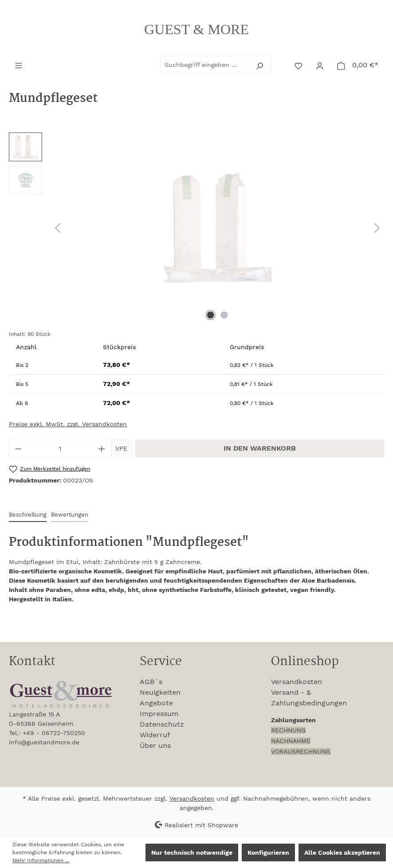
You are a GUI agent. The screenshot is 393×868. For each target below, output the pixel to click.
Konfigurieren (268, 852)
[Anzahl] (60, 449)
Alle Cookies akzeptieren (342, 852)
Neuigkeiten (160, 692)
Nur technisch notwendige (192, 852)
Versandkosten (297, 682)
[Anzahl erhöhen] (102, 449)
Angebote (156, 703)
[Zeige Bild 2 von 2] (224, 315)
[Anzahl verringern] (18, 449)
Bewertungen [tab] (70, 515)
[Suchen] (261, 65)
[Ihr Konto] (321, 65)
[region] (196, 228)
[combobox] (205, 65)
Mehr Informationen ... (41, 860)
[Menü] (20, 65)
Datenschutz (162, 724)
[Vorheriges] (58, 228)
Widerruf (155, 735)
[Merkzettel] (299, 65)
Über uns (155, 745)
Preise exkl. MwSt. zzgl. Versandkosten (68, 424)
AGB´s (151, 682)
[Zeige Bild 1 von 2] (211, 315)
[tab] (28, 515)
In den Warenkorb (260, 448)
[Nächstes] (377, 228)
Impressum (159, 714)
